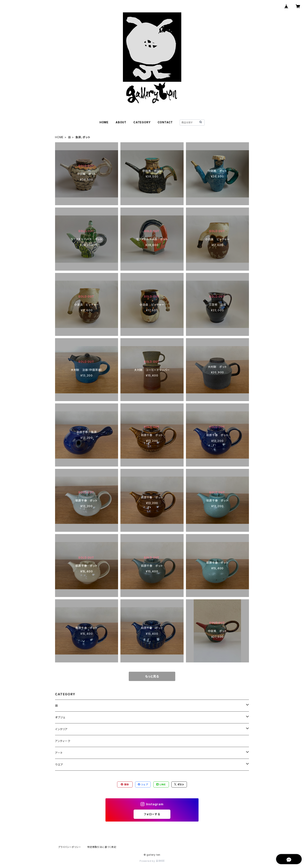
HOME (104, 122)
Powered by (152, 861)
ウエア (59, 765)
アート (59, 753)
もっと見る (152, 676)
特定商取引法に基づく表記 (102, 847)
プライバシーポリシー (70, 847)
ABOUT (121, 122)
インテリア (61, 729)
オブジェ (60, 717)
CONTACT (165, 122)
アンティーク (63, 741)
